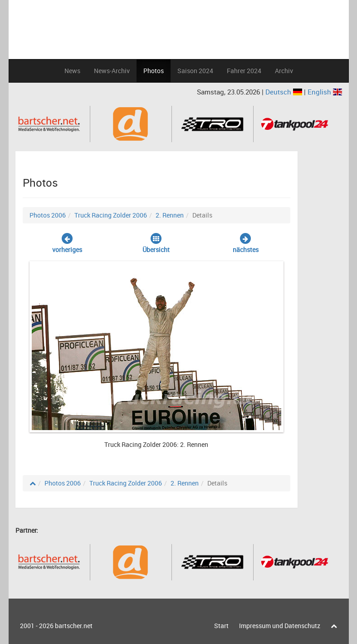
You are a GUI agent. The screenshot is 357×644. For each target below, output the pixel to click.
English (325, 92)
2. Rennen (170, 215)
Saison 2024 (195, 71)
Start (221, 626)
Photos (154, 71)
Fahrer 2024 (244, 71)
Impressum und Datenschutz (280, 626)
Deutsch (285, 92)
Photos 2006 (48, 215)
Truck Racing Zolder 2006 (111, 215)
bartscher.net (74, 626)
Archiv (284, 71)
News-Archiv (112, 71)
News (72, 71)
